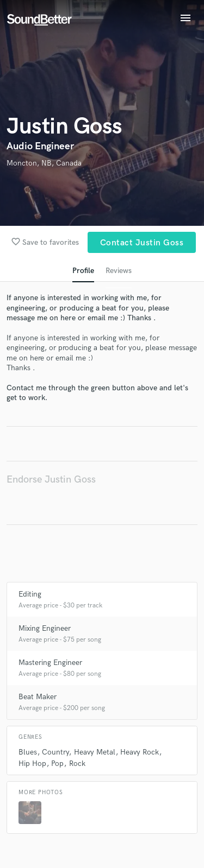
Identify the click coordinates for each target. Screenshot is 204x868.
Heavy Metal (95, 752)
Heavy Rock (140, 752)
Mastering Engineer (50, 663)
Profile (83, 271)
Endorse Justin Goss (51, 480)
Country (55, 752)
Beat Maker (38, 697)
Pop (57, 764)
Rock (77, 764)
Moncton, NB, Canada (44, 163)
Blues (28, 752)
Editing (30, 594)
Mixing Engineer (45, 628)
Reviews (119, 271)
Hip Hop (32, 764)
